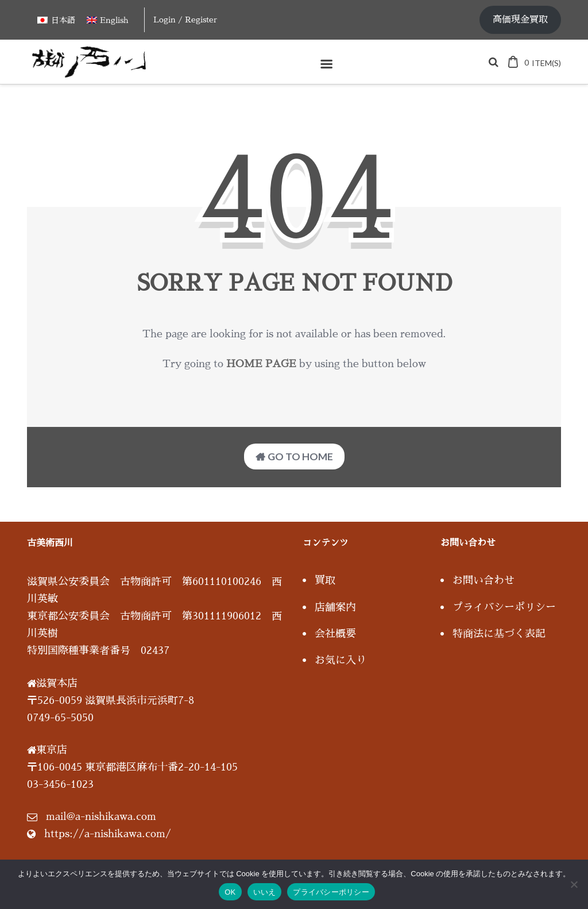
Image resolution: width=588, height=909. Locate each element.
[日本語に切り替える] (56, 20)
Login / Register (185, 20)
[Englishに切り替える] (108, 20)
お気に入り (341, 660)
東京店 (52, 750)
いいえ (265, 892)
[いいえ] (574, 884)
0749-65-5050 (60, 718)
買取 (325, 580)
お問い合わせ (483, 580)
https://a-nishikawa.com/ (108, 834)
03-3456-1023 (60, 784)
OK (230, 892)
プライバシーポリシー (504, 607)
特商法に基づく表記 (499, 634)
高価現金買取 (520, 20)
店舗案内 (335, 607)
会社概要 (335, 634)
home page (261, 364)
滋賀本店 (57, 683)
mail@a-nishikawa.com (101, 816)
